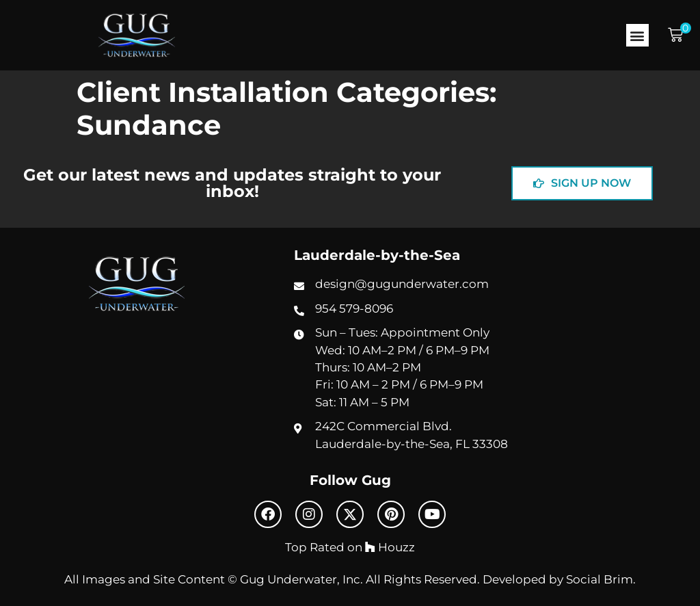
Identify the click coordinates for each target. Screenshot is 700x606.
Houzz (390, 547)
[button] (637, 35)
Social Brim (600, 579)
